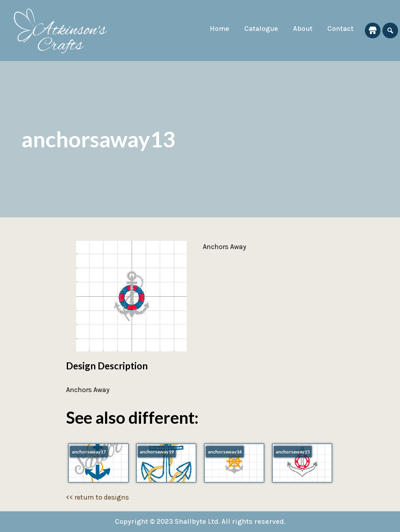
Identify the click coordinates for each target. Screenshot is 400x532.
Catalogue (261, 29)
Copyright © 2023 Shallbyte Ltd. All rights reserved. (200, 521)
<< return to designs (97, 497)
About (303, 29)
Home (220, 29)
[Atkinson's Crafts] (64, 30)
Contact (340, 29)
